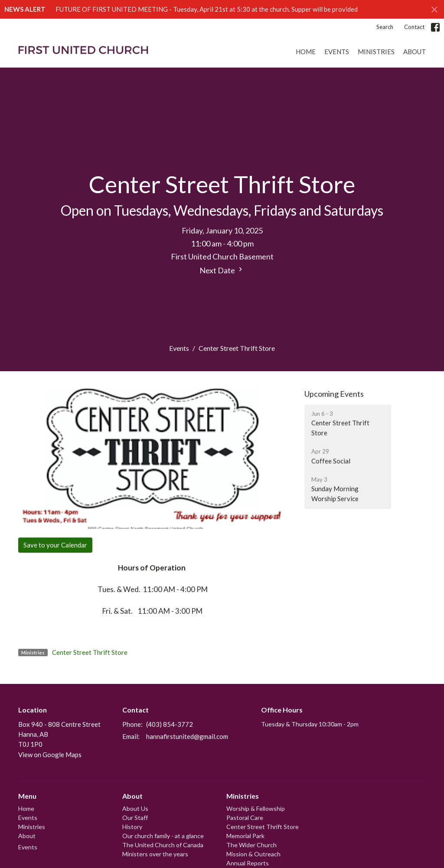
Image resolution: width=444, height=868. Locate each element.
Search (385, 27)
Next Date (222, 270)
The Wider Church (251, 845)
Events (337, 52)
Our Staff (135, 818)
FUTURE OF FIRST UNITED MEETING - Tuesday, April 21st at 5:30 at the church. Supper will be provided (207, 9)
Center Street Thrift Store (90, 652)
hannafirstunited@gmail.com (187, 736)
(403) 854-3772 (170, 724)
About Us (135, 808)
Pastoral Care (245, 818)
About (415, 52)
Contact (414, 27)
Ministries (376, 52)
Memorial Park (245, 836)
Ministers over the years (155, 854)
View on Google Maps (50, 755)
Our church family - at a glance (163, 836)
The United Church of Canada (163, 845)
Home (306, 52)
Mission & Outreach (253, 854)
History (132, 827)
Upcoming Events (334, 394)
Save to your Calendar (55, 545)
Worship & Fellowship (256, 808)
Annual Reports (248, 863)
